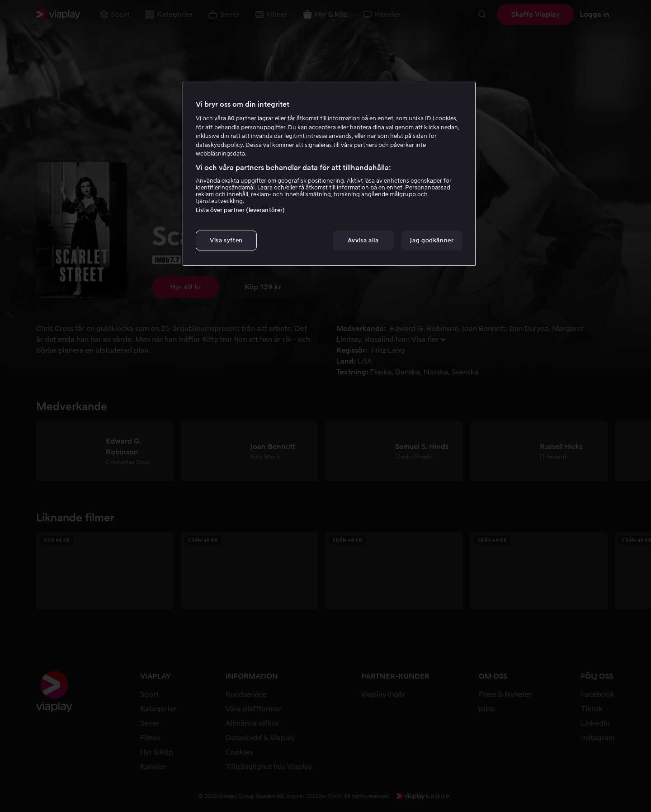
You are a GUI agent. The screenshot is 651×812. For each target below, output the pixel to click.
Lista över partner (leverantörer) (240, 210)
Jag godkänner (432, 240)
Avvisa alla (363, 240)
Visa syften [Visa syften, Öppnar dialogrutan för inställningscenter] (226, 240)
